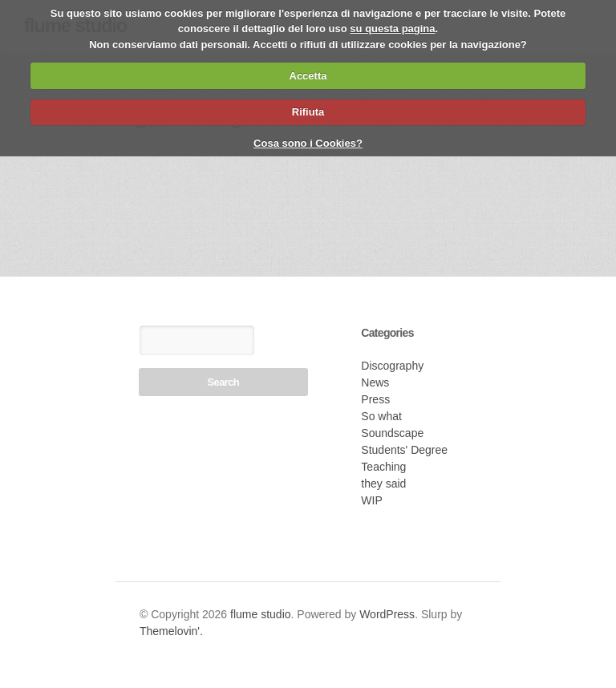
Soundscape (392, 433)
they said (383, 484)
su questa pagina (392, 28)
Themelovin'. (171, 631)
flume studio (260, 614)
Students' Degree (404, 450)
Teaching (383, 467)
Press (375, 399)
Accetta (308, 76)
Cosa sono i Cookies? (308, 143)
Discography (392, 366)
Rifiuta (308, 112)
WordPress (387, 614)
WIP (371, 500)
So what (381, 416)
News (375, 382)
